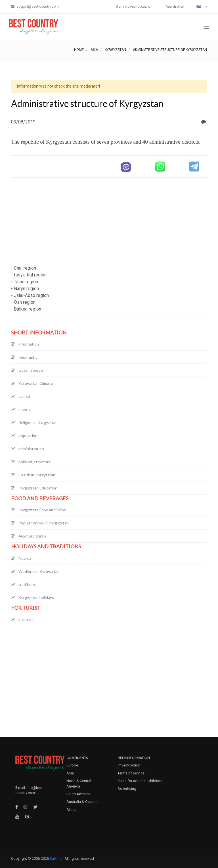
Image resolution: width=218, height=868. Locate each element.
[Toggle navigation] (206, 27)
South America (78, 794)
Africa (71, 810)
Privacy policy (129, 765)
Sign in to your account (133, 6)
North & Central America (79, 784)
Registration (175, 6)
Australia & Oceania (82, 802)
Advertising (127, 789)
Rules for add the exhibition (140, 781)
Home (79, 50)
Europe (72, 765)
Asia (94, 50)
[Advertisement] (109, 222)
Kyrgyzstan (115, 50)
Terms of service (131, 773)
